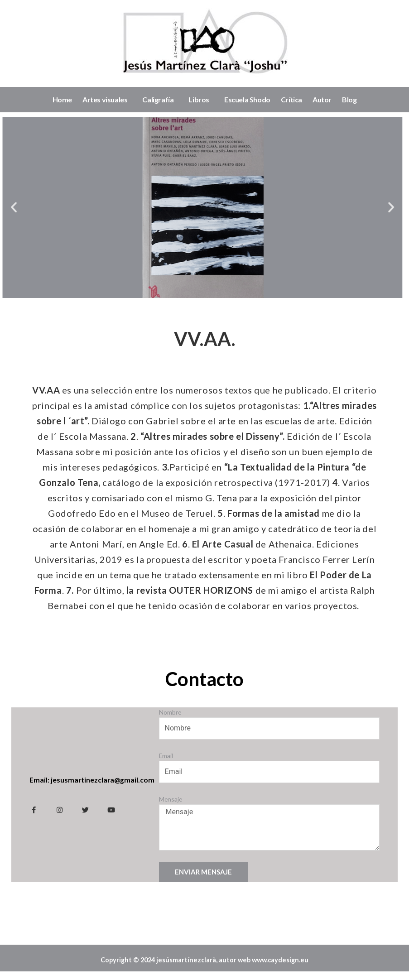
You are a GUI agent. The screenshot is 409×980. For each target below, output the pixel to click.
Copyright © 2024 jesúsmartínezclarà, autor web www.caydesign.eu (205, 964)
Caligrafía (160, 100)
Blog (349, 99)
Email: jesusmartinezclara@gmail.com (92, 780)
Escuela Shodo (247, 99)
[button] (375, 207)
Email (166, 756)
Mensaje (171, 799)
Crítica (291, 99)
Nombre (170, 712)
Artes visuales (107, 100)
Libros (201, 100)
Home (62, 99)
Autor (322, 99)
